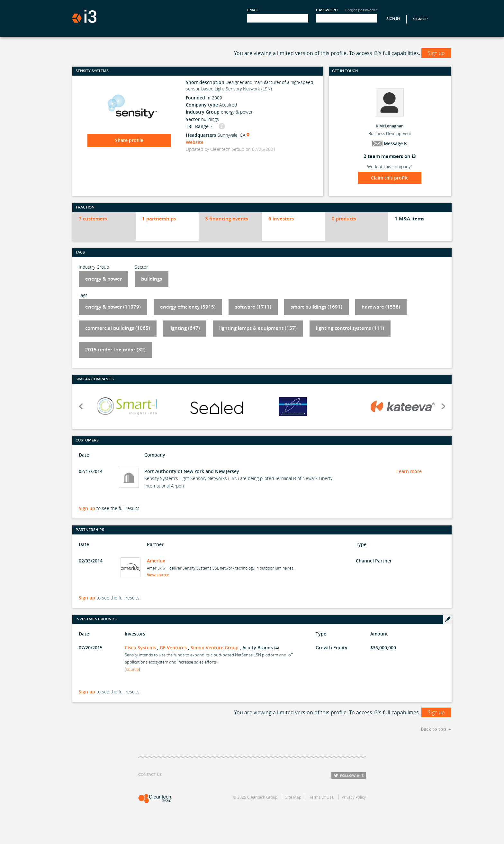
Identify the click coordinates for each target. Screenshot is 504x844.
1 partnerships (159, 219)
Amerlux (156, 561)
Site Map (293, 797)
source (132, 669)
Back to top (433, 729)
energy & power (104, 279)
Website (195, 142)
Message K (390, 143)
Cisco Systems (140, 648)
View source (160, 575)
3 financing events (227, 219)
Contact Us (150, 775)
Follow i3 (349, 775)
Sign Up (420, 19)
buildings (152, 279)
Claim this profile (390, 178)
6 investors (281, 219)
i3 (84, 16)
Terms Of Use (321, 797)
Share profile (129, 140)
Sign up (436, 53)
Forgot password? (361, 10)
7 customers (93, 219)
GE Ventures (173, 648)
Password (327, 10)
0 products (344, 219)
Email (253, 10)
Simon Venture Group (215, 648)
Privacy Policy (354, 797)
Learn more (409, 471)
